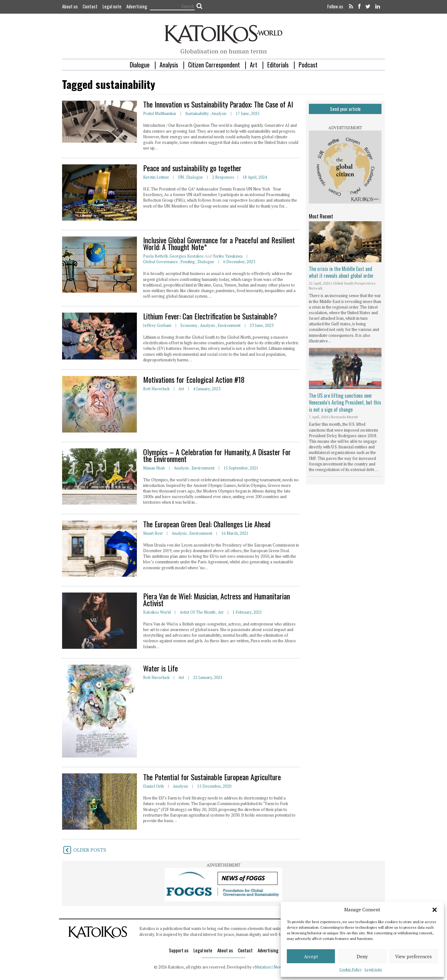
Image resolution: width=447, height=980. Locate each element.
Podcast (308, 65)
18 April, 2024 (255, 177)
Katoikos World (157, 612)
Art (254, 65)
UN (181, 177)
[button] (435, 910)
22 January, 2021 (208, 677)
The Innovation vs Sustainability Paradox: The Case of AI (218, 104)
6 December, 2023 (239, 262)
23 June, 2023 (262, 325)
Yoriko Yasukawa (228, 256)
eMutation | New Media (273, 967)
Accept (311, 956)
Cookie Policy (350, 969)
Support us (179, 950)
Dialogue (140, 65)
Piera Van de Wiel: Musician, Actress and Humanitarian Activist (217, 599)
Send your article (345, 109)
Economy (189, 325)
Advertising (137, 6)
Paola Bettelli (155, 256)
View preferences (413, 956)
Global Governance (160, 262)
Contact (90, 6)
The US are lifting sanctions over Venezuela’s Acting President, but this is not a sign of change (345, 403)
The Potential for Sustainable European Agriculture (212, 777)
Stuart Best (153, 533)
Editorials (278, 65)
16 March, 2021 (235, 533)
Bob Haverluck (156, 389)
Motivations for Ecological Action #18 (194, 379)
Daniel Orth (154, 786)
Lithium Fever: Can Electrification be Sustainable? (210, 316)
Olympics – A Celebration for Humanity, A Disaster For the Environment (217, 455)
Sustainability (197, 113)
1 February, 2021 (247, 612)
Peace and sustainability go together (192, 168)
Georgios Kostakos (187, 256)
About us (70, 6)
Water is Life (160, 668)
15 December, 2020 (214, 786)
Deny (362, 956)
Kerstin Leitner (156, 177)
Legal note (373, 969)
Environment (229, 325)
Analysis (169, 65)
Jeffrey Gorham (157, 325)
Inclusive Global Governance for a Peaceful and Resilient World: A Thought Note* (219, 243)
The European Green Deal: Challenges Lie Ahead (207, 524)
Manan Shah (154, 468)
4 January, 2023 (207, 389)
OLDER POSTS (84, 850)
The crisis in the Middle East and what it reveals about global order (341, 272)
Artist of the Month (198, 612)
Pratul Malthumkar (160, 113)
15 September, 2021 (241, 468)
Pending (188, 262)
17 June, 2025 (248, 113)
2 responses (223, 177)
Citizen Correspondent (214, 65)
